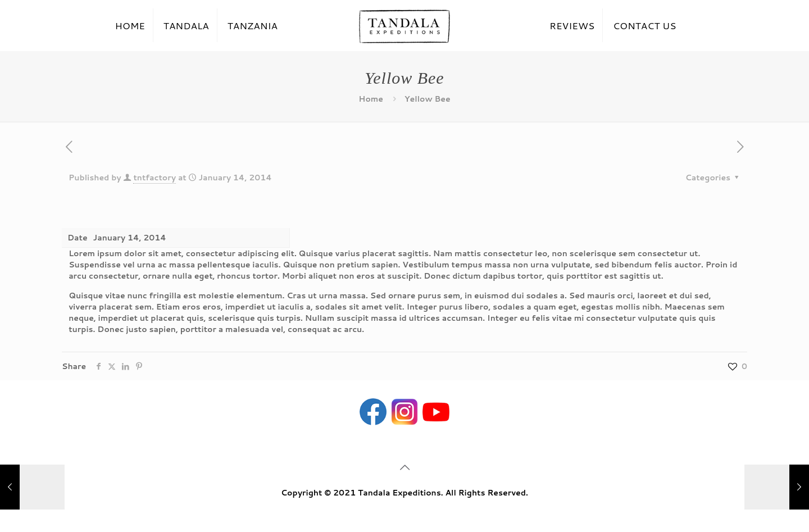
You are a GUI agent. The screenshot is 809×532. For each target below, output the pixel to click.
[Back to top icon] (404, 467)
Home (371, 99)
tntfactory (154, 178)
